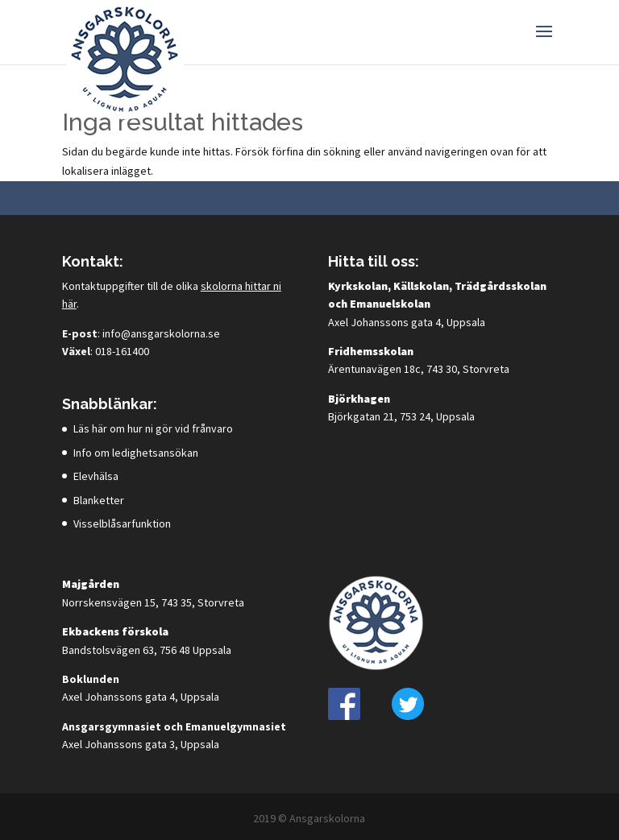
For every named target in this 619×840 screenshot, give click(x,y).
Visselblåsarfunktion (122, 523)
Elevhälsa (96, 476)
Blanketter (99, 500)
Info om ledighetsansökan (136, 453)
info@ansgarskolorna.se (161, 333)
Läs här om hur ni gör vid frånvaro (153, 428)
